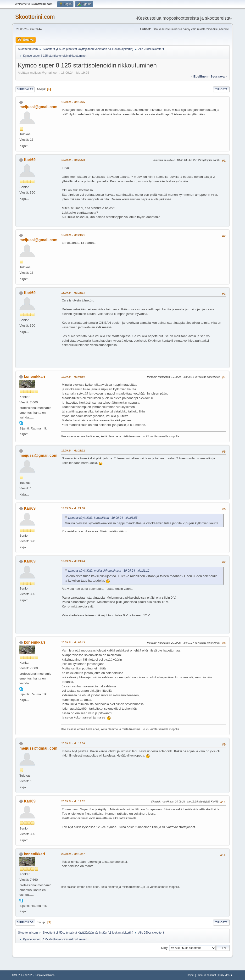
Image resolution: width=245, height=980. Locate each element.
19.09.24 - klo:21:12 (73, 451)
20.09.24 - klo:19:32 (73, 801)
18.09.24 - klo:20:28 (73, 160)
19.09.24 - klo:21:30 (73, 508)
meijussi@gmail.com (38, 107)
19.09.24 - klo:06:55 (73, 377)
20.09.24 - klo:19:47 (73, 854)
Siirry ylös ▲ (225, 975)
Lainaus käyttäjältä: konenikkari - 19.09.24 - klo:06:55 (103, 518)
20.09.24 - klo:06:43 (73, 642)
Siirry (164, 948)
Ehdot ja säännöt (206, 975)
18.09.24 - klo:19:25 (73, 102)
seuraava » (219, 76)
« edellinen (199, 76)
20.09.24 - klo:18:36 (73, 743)
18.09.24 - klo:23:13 (73, 293)
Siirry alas (25, 89)
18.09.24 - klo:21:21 (73, 235)
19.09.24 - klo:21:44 (73, 561)
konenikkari (35, 376)
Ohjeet (190, 975)
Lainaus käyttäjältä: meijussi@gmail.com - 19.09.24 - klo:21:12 (109, 571)
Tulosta (221, 89)
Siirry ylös (25, 922)
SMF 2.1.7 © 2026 (23, 975)
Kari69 (30, 160)
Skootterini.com (35, 17)
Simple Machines (45, 975)
